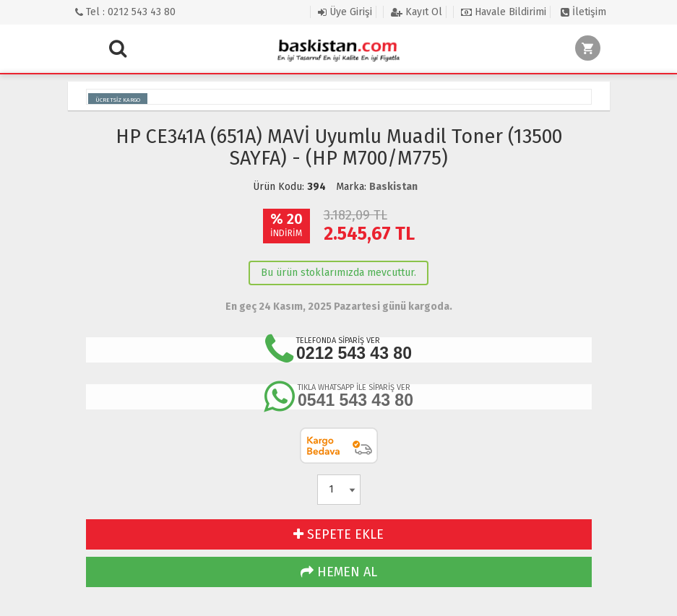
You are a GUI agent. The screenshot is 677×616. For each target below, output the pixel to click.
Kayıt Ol (417, 12)
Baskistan (393, 187)
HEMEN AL (339, 572)
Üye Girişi (345, 12)
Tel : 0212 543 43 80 (125, 12)
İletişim (583, 12)
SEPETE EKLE (338, 534)
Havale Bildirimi (504, 12)
